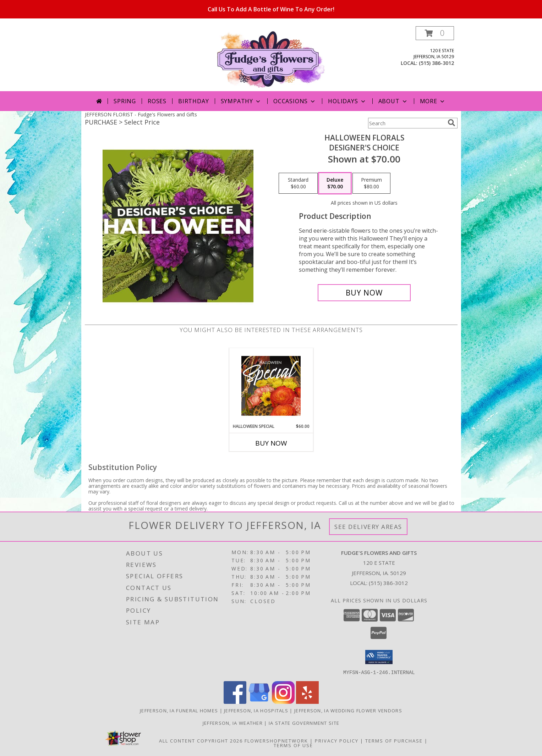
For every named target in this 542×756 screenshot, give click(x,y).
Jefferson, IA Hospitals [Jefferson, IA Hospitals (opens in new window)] (256, 710)
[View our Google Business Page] (259, 702)
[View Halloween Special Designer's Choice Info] (271, 386)
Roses (157, 101)
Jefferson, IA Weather (233, 723)
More (433, 101)
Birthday (193, 101)
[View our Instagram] (283, 702)
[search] (451, 123)
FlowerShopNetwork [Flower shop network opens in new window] (276, 740)
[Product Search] (406, 123)
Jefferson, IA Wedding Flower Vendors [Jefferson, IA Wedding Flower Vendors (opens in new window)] (348, 710)
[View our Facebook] (235, 702)
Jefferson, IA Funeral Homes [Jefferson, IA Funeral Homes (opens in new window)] (179, 710)
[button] (435, 33)
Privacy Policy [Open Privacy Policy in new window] (337, 740)
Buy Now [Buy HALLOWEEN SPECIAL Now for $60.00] (271, 443)
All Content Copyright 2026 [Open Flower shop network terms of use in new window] (201, 740)
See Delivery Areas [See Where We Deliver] (368, 527)
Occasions (295, 101)
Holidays (347, 101)
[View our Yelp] (307, 702)
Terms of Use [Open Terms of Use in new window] (293, 745)
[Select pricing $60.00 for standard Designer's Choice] (298, 183)
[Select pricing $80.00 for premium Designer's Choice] (371, 183)
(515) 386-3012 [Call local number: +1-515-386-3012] (436, 63)
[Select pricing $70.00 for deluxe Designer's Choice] (335, 183)
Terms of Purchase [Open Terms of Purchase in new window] (394, 740)
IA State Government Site (304, 723)
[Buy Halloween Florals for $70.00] (364, 293)
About (393, 101)
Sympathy (241, 101)
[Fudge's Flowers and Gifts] (271, 59)
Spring (125, 101)
